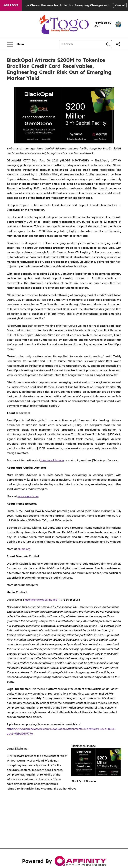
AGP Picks (11, 5)
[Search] (81, 44)
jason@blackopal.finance (41, 600)
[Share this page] (118, 44)
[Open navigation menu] (15, 44)
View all (120, 5)
